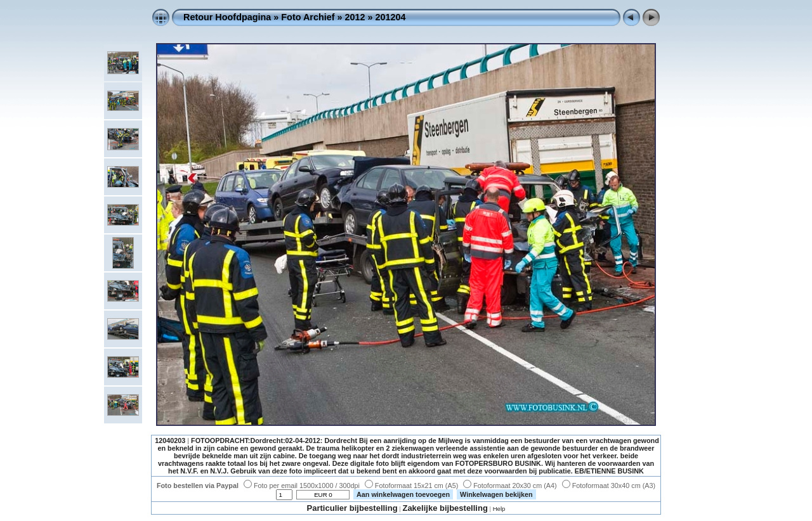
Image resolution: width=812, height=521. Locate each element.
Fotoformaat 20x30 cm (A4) (510, 486)
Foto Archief (308, 17)
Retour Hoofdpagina (227, 17)
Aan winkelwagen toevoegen (403, 494)
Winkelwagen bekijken (496, 494)
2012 (355, 17)
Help (499, 509)
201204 (391, 17)
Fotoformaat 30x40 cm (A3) (609, 486)
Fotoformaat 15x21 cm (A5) (411, 486)
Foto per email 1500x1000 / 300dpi (302, 486)
